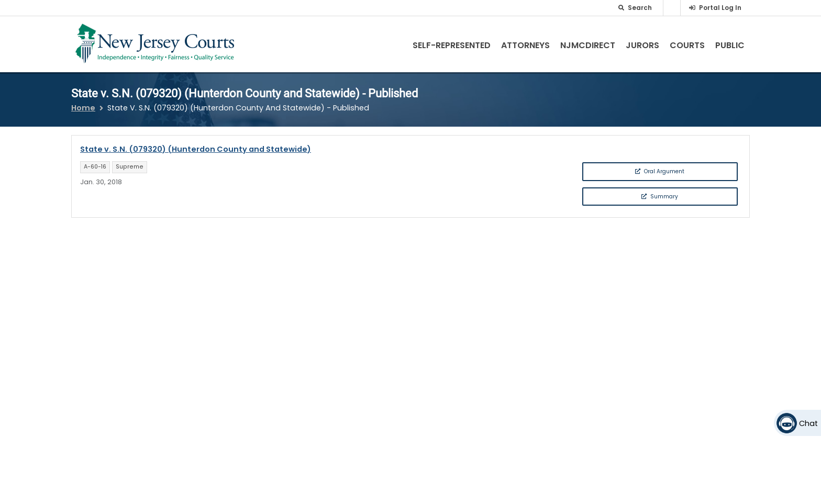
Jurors (642, 45)
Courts (687, 45)
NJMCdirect (588, 45)
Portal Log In (720, 8)
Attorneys (525, 45)
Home (83, 108)
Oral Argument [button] (660, 171)
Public (730, 45)
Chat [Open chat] (808, 423)
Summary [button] (660, 197)
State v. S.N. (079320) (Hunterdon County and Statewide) (196, 149)
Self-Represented (452, 45)
